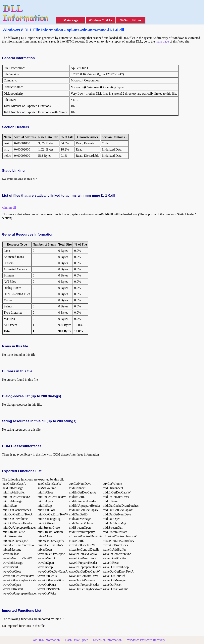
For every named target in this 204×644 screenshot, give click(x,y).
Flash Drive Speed (76, 640)
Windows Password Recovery (146, 640)
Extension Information (107, 640)
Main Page (71, 20)
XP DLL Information (46, 640)
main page (162, 41)
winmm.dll (9, 208)
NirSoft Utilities (130, 20)
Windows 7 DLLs (101, 20)
